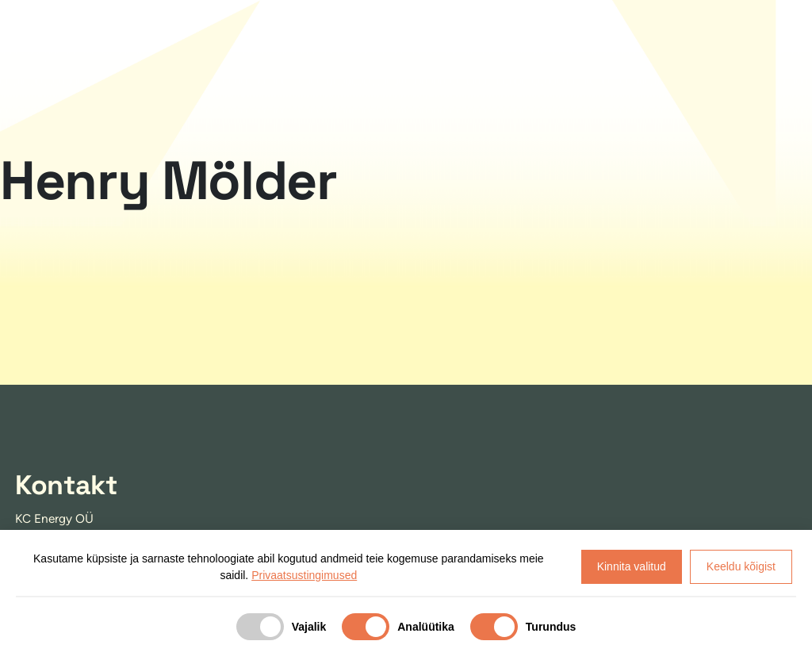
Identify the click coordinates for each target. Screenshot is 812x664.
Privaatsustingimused (304, 575)
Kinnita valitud (632, 566)
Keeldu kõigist (741, 566)
